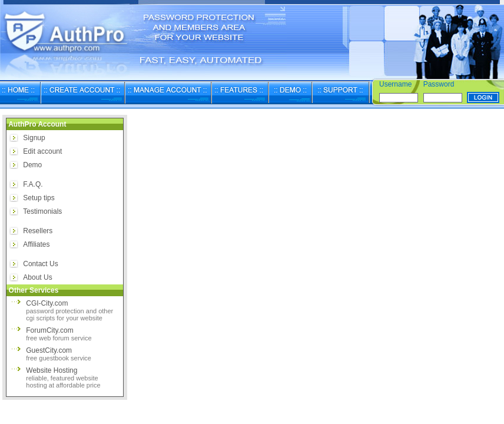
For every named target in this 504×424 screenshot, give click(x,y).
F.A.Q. (33, 184)
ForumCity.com (59, 334)
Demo (32, 165)
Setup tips (39, 198)
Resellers (38, 231)
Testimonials (42, 211)
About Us (37, 277)
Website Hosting (63, 377)
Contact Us (40, 264)
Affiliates (36, 244)
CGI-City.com (69, 310)
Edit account (42, 151)
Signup (34, 138)
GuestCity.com (59, 354)
